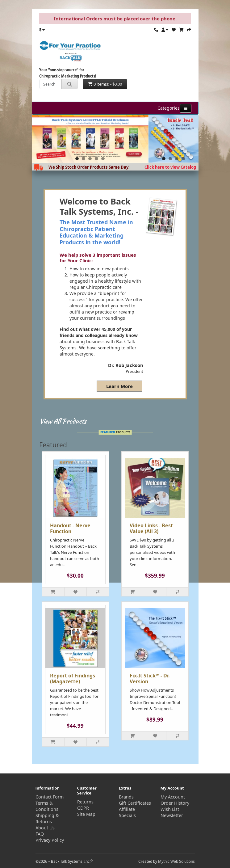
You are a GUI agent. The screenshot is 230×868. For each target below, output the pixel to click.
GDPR (83, 808)
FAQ (40, 834)
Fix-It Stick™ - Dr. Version (150, 678)
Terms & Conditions (47, 806)
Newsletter (172, 815)
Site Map (86, 814)
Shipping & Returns (47, 818)
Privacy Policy (50, 840)
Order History (175, 803)
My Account (173, 797)
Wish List (170, 809)
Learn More (119, 386)
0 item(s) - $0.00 (105, 84)
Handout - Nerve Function (70, 528)
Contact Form (50, 797)
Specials (127, 815)
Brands (126, 797)
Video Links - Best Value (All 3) (151, 528)
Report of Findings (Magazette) (73, 678)
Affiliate (127, 809)
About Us (45, 828)
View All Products (63, 421)
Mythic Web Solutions (176, 861)
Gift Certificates (135, 803)
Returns (85, 802)
